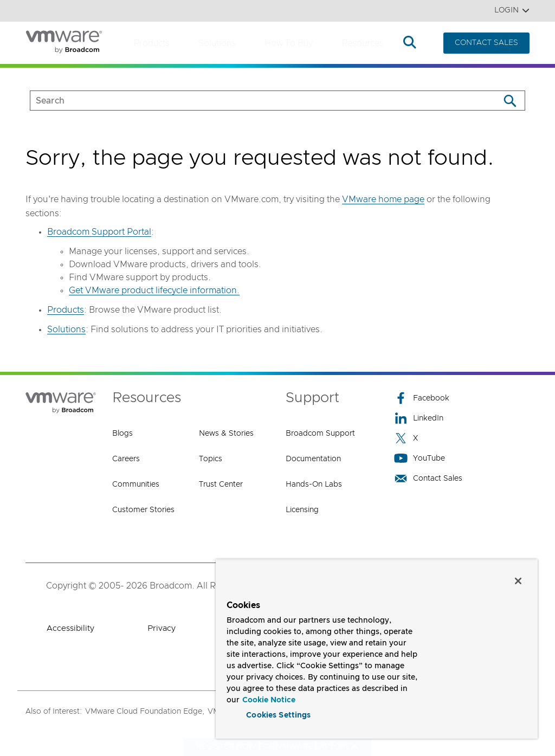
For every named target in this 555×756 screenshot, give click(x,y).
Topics (211, 459)
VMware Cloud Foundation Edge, (145, 712)
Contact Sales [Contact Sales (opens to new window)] (428, 478)
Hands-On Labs (314, 484)
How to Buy (289, 43)
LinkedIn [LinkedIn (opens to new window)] (419, 418)
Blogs (122, 434)
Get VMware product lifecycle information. (154, 290)
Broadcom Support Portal (99, 232)
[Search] (510, 101)
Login (512, 11)
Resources (363, 43)
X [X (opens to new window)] (406, 438)
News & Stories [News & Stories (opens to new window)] (226, 434)
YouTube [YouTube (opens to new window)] (420, 458)
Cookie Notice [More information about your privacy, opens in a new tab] (269, 700)
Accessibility (70, 628)
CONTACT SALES (486, 43)
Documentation (313, 459)
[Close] (518, 580)
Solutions (217, 43)
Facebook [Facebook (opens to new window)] (422, 398)
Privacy (162, 628)
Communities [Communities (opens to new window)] (136, 484)
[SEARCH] (253, 101)
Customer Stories (143, 510)
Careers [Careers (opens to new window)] (126, 459)
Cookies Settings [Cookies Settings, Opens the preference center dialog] (278, 715)
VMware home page (383, 199)
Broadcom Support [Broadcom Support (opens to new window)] (320, 434)
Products (151, 43)
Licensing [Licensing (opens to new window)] (302, 510)
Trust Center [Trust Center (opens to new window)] (221, 484)
